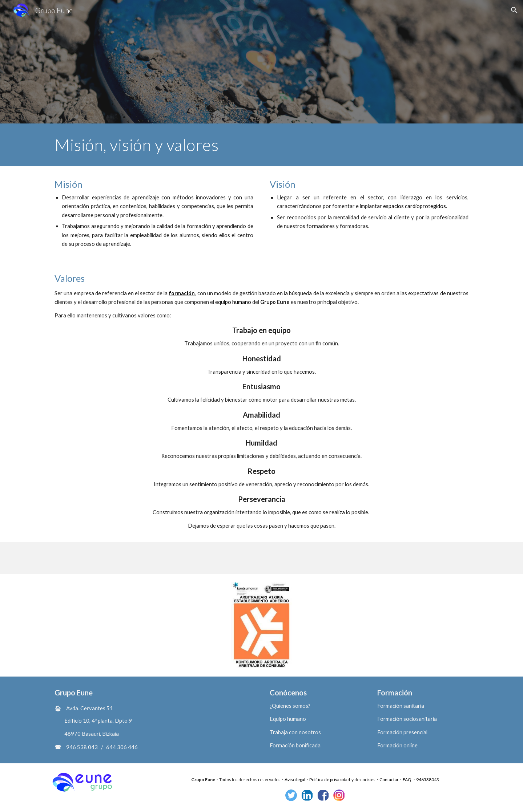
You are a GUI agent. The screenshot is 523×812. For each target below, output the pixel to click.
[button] (514, 10)
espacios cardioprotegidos (415, 206)
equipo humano (233, 302)
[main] (261, 145)
